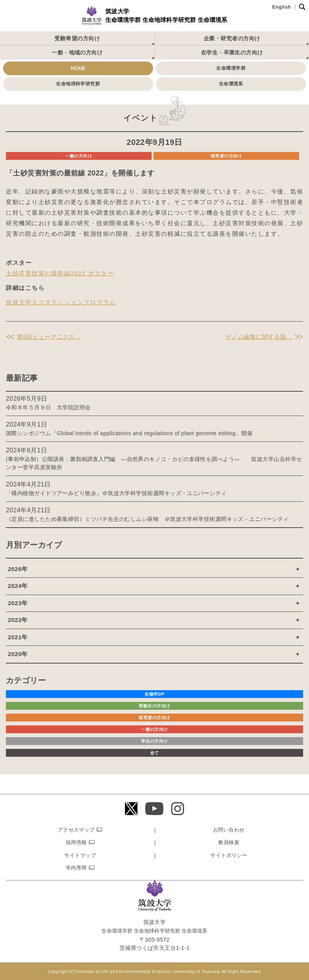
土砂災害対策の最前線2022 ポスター (60, 273)
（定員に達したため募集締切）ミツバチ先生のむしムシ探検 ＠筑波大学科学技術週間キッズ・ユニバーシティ (147, 519)
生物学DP (154, 694)
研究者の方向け (226, 156)
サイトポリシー (229, 855)
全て (154, 753)
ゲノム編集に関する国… (259, 337)
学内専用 (76, 868)
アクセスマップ (76, 830)
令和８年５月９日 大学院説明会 (48, 407)
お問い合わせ (229, 830)
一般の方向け (79, 156)
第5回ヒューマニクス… (49, 337)
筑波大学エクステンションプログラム (61, 302)
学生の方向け (154, 741)
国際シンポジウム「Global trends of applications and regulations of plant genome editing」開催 (129, 433)
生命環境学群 (231, 68)
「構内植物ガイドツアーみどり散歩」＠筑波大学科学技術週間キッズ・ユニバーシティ (116, 493)
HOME (78, 68)
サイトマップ (80, 855)
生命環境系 (231, 84)
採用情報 (76, 842)
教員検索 (229, 842)
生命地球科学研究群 (78, 84)
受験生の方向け (154, 706)
